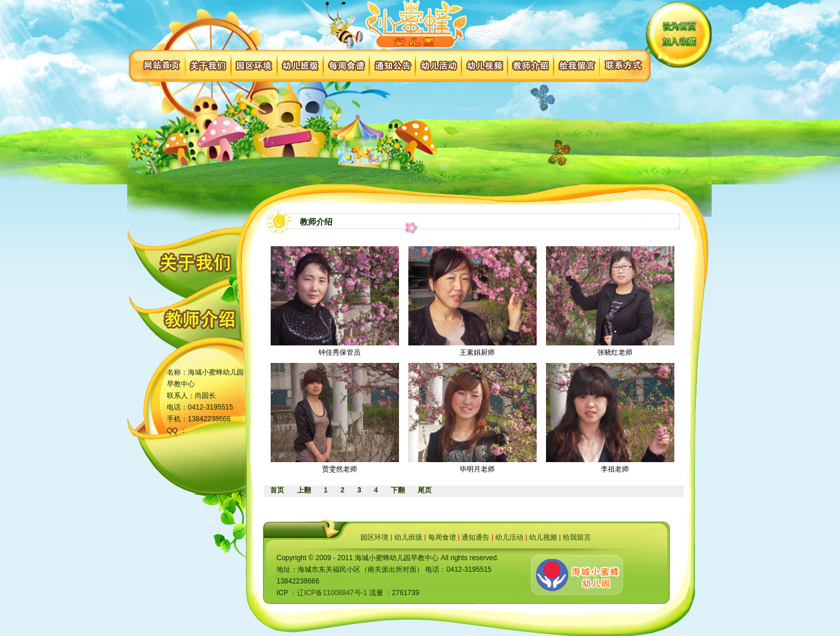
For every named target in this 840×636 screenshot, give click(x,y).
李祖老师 (615, 469)
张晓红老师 (615, 352)
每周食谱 (442, 537)
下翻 (398, 490)
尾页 (425, 490)
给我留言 (577, 537)
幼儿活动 (509, 537)
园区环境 (374, 537)
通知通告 (475, 537)
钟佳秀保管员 (339, 352)
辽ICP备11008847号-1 (332, 593)
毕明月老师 (477, 469)
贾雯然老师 (339, 469)
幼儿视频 (543, 537)
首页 (277, 490)
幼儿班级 (408, 537)
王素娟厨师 (477, 352)
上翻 (304, 490)
